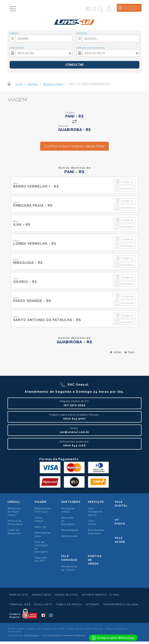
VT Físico (120, 522)
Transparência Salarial (121, 604)
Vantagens (71, 502)
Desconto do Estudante (68, 521)
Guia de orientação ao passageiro (41, 547)
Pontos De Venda (95, 560)
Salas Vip (40, 527)
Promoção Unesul (68, 510)
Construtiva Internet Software (66, 636)
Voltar (117, 352)
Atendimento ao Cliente (69, 568)
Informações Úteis (42, 534)
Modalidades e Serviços (43, 510)
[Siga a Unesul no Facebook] (88, 10)
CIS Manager (32, 636)
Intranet (93, 604)
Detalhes (125, 189)
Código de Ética (66, 595)
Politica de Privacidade (15, 522)
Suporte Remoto (94, 595)
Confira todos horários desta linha (75, 146)
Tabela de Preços (69, 604)
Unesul (14, 502)
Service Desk (41, 595)
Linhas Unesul (39, 519)
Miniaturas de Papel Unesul (14, 512)
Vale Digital (121, 504)
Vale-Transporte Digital (95, 512)
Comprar (125, 182)
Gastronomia (69, 536)
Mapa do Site (19, 595)
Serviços (96, 502)
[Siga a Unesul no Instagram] (94, 10)
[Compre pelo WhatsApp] (113, 638)
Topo (131, 352)
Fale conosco (69, 558)
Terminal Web (20, 604)
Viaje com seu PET (41, 559)
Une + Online (92, 522)
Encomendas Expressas (96, 532)
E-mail (115, 595)
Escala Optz (43, 604)
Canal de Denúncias (14, 532)
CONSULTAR (74, 65)
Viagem (40, 502)
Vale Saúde (120, 540)
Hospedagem (70, 530)
